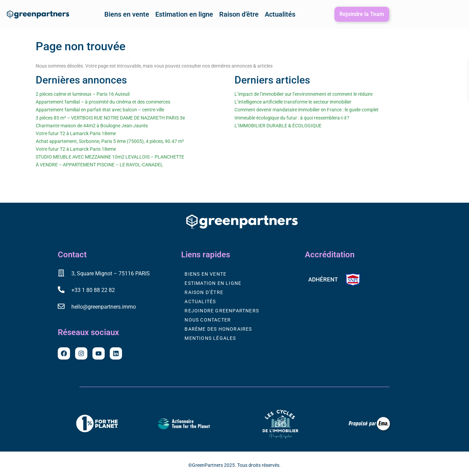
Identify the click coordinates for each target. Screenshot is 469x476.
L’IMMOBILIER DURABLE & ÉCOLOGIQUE (278, 126)
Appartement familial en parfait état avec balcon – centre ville (100, 110)
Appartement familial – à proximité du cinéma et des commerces (103, 102)
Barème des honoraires (218, 329)
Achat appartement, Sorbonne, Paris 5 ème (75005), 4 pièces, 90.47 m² (110, 141)
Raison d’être (239, 14)
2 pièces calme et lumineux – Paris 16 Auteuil (83, 94)
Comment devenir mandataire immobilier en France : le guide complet (307, 110)
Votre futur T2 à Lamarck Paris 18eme (76, 133)
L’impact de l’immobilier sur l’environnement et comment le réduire (303, 94)
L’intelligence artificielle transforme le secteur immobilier (293, 102)
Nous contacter (208, 320)
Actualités (280, 14)
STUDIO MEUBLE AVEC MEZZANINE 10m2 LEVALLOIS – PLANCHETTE (110, 157)
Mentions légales (210, 338)
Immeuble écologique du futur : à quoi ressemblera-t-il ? (292, 118)
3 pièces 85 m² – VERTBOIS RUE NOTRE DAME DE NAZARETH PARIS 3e (110, 118)
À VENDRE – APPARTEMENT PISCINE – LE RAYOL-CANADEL (99, 165)
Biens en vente (127, 14)
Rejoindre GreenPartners (222, 311)
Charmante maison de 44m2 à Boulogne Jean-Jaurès (92, 126)
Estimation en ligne (184, 14)
